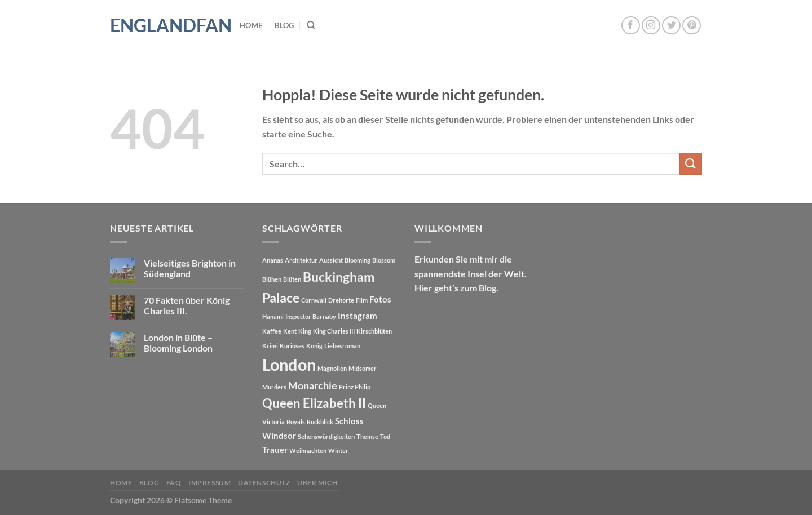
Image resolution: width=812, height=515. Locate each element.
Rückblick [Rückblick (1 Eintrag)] (320, 422)
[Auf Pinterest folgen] (692, 26)
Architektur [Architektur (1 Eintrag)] (301, 260)
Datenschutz (264, 483)
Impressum (210, 483)
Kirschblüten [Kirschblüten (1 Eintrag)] (374, 331)
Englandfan (166, 25)
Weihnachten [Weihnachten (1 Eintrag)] (308, 450)
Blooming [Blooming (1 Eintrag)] (358, 260)
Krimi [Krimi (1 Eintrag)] (270, 346)
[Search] (311, 25)
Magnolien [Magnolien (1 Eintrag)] (332, 368)
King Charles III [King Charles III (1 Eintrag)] (334, 331)
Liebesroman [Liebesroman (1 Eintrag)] (342, 346)
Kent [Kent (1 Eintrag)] (290, 331)
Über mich (317, 483)
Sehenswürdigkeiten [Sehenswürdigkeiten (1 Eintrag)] (326, 436)
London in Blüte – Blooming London (178, 343)
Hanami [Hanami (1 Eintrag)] (273, 316)
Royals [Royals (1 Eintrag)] (296, 422)
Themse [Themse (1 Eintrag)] (367, 436)
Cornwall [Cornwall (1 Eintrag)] (314, 300)
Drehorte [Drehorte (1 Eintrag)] (341, 300)
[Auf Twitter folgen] (671, 26)
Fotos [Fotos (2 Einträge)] (380, 299)
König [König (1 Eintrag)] (314, 346)
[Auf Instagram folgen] (651, 26)
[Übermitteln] (691, 164)
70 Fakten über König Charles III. (187, 305)
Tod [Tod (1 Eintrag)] (385, 436)
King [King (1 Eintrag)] (305, 331)
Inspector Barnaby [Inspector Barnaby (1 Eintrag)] (311, 316)
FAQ (174, 483)
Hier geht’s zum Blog (455, 288)
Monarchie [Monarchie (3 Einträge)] (313, 386)
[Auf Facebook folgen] (631, 26)
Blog (284, 25)
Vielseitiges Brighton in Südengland (190, 268)
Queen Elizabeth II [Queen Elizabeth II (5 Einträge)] (314, 403)
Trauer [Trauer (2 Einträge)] (275, 450)
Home (251, 25)
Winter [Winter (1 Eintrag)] (338, 450)
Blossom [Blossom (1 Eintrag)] (384, 260)
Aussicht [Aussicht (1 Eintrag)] (331, 260)
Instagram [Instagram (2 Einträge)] (358, 316)
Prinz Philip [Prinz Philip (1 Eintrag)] (355, 387)
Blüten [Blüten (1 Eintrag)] (292, 279)
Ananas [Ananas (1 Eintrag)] (273, 260)
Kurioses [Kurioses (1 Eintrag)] (292, 346)
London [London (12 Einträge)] (289, 364)
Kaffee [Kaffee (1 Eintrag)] (272, 331)
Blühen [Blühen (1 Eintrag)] (272, 279)
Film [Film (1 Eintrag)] (362, 300)
